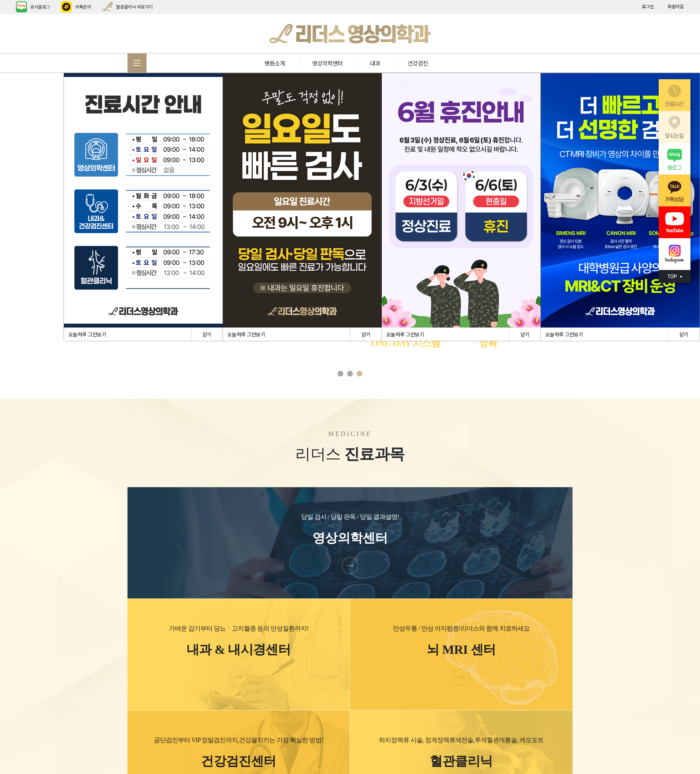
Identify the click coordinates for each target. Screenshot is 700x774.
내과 (375, 63)
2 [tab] (350, 374)
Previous (57, 236)
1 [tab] (340, 374)
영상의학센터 (327, 63)
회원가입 (676, 6)
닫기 (207, 334)
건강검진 (418, 63)
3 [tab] (360, 374)
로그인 (648, 6)
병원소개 (275, 63)
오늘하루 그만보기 (87, 334)
